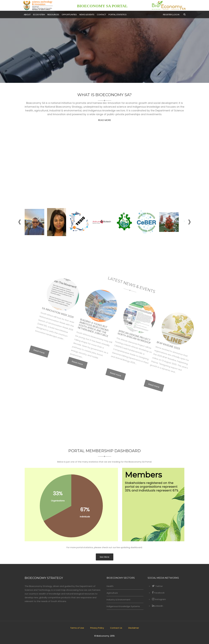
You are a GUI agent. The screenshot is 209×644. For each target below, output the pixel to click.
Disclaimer (134, 628)
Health (110, 586)
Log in (176, 15)
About (27, 15)
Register (167, 15)
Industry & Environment (119, 600)
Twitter (157, 586)
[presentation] (20, 223)
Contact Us (116, 628)
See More (105, 557)
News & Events (87, 15)
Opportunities (69, 15)
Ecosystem (39, 15)
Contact (101, 15)
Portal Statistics (117, 15)
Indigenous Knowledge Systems (123, 606)
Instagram (159, 599)
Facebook (158, 593)
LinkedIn (158, 606)
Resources (53, 15)
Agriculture (112, 593)
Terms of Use (77, 628)
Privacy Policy (97, 628)
